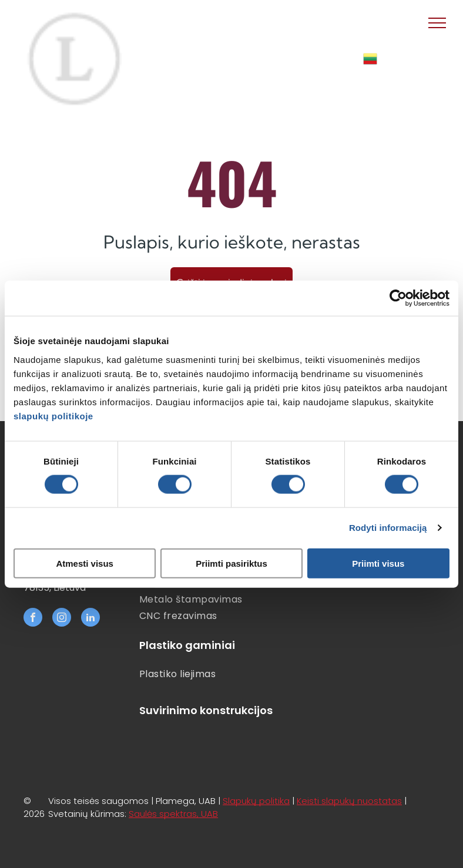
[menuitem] (216, 600)
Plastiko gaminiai (187, 645)
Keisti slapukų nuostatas (349, 801)
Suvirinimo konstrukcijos (206, 710)
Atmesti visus (85, 563)
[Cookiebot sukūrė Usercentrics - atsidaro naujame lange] (398, 298)
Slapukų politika (256, 801)
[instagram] (62, 619)
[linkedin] (90, 619)
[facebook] (33, 619)
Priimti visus (378, 563)
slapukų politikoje (53, 416)
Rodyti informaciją (388, 528)
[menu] (437, 23)
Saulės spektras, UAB (173, 814)
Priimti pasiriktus (231, 563)
